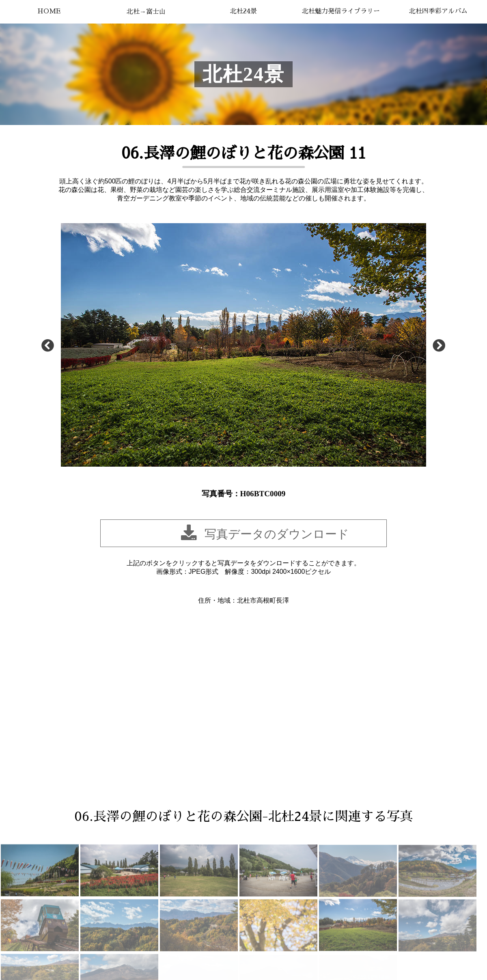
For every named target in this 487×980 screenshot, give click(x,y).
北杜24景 (243, 11)
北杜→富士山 (146, 12)
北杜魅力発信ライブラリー (341, 11)
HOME (49, 11)
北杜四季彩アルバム (438, 11)
